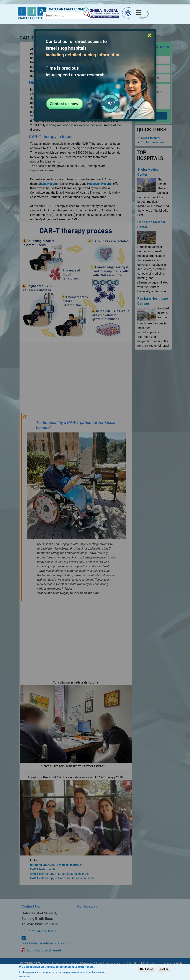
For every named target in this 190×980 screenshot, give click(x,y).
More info (24, 977)
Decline (164, 969)
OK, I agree (147, 969)
